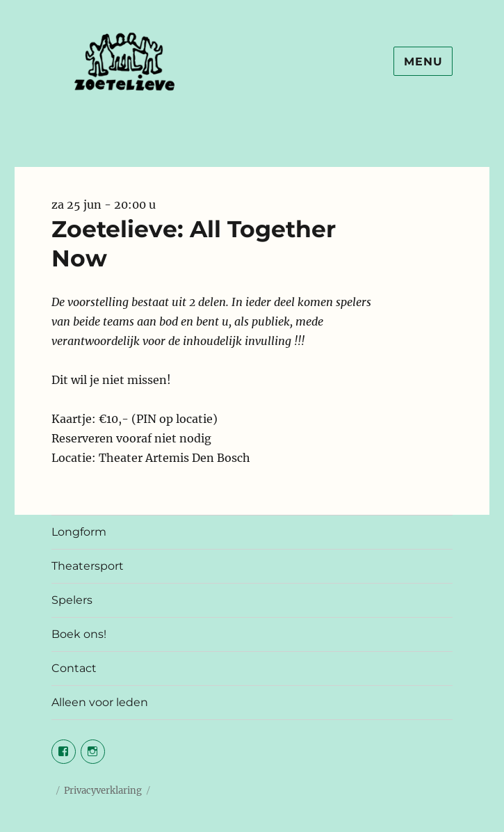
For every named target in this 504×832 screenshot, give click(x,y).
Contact (74, 668)
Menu (423, 62)
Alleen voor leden (100, 702)
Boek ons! (79, 634)
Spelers (72, 600)
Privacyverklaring (103, 791)
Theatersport (88, 566)
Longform (79, 532)
